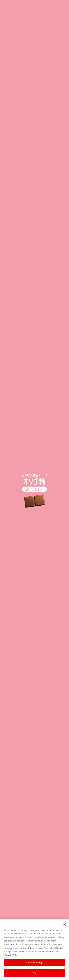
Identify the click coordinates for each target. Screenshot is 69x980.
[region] (34, 950)
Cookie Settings (34, 963)
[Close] (65, 925)
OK (34, 973)
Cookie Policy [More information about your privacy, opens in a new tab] (12, 955)
